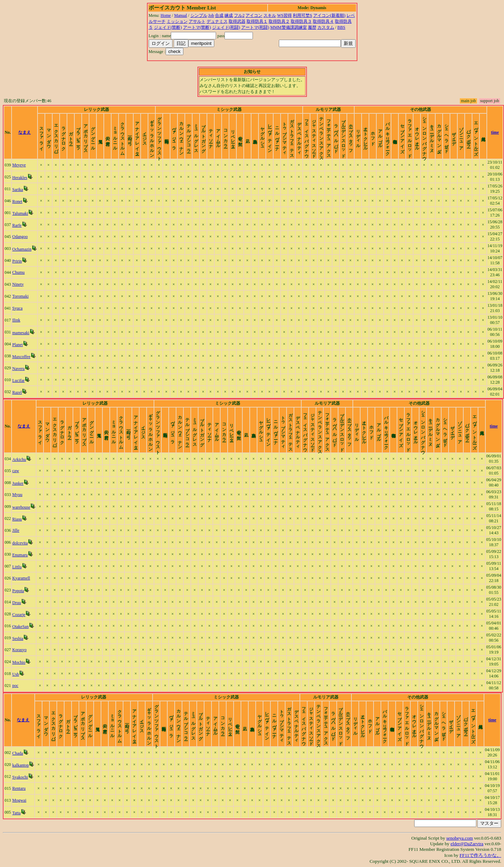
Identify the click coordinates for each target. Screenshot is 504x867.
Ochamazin (22, 249)
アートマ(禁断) (197, 27)
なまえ (25, 132)
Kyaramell (21, 578)
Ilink (16, 320)
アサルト (197, 21)
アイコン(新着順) (329, 15)
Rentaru (19, 788)
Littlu (17, 567)
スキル (270, 15)
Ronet (17, 201)
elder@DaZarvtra (467, 844)
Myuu (17, 495)
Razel (17, 392)
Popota (18, 591)
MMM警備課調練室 (289, 27)
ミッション (177, 21)
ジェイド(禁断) (168, 27)
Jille (16, 530)
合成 (219, 15)
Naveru (18, 369)
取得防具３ (301, 21)
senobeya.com (459, 838)
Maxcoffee (21, 357)
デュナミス (217, 21)
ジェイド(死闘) (226, 27)
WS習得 (284, 15)
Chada (18, 753)
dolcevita (20, 543)
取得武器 (237, 21)
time (495, 132)
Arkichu (19, 459)
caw (16, 471)
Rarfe (17, 225)
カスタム (326, 27)
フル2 (239, 15)
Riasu (17, 519)
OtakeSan (21, 627)
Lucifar (18, 380)
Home (166, 15)
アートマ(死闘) (255, 27)
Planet (18, 345)
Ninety (18, 284)
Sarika (18, 190)
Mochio (19, 662)
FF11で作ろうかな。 (480, 855)
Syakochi (20, 777)
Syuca (17, 308)
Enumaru (20, 555)
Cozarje (19, 615)
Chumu (18, 272)
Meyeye (19, 165)
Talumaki (20, 213)
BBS (341, 27)
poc (15, 686)
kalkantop (21, 765)
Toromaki (20, 296)
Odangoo (20, 237)
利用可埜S (303, 15)
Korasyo (19, 650)
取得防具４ (323, 21)
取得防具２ (279, 21)
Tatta (16, 813)
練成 (229, 15)
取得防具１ (257, 21)
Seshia (18, 638)
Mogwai (19, 800)
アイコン (254, 15)
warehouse (21, 507)
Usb (16, 674)
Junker (18, 483)
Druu (17, 603)
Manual (181, 15)
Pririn (17, 261)
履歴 (312, 27)
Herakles (20, 178)
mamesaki (21, 333)
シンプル (199, 15)
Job (211, 15)
